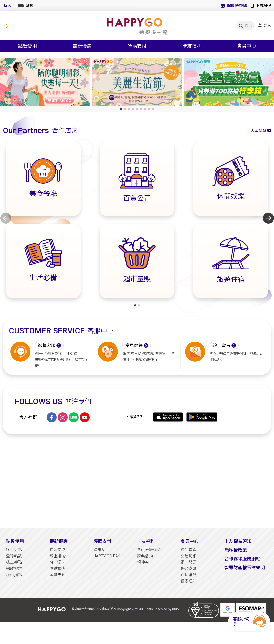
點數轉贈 (14, 568)
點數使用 (15, 541)
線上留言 (222, 346)
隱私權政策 (236, 550)
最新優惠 (59, 541)
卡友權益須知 (238, 541)
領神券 (143, 562)
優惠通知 (189, 581)
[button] (121, 109)
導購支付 (102, 541)
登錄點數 (14, 556)
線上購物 (58, 556)
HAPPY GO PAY (107, 556)
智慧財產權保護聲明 (245, 567)
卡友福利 (146, 541)
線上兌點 (14, 550)
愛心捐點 (14, 575)
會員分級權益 (149, 550)
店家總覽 (258, 131)
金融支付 (58, 575)
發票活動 (145, 556)
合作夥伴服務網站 (242, 559)
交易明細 (189, 556)
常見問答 (134, 346)
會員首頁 (189, 550)
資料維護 (189, 575)
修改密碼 (189, 568)
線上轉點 (14, 562)
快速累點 (58, 550)
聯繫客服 (47, 346)
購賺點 (99, 550)
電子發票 (189, 562)
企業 (29, 6)
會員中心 (190, 541)
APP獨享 (57, 562)
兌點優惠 (58, 568)
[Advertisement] (137, 481)
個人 (7, 6)
